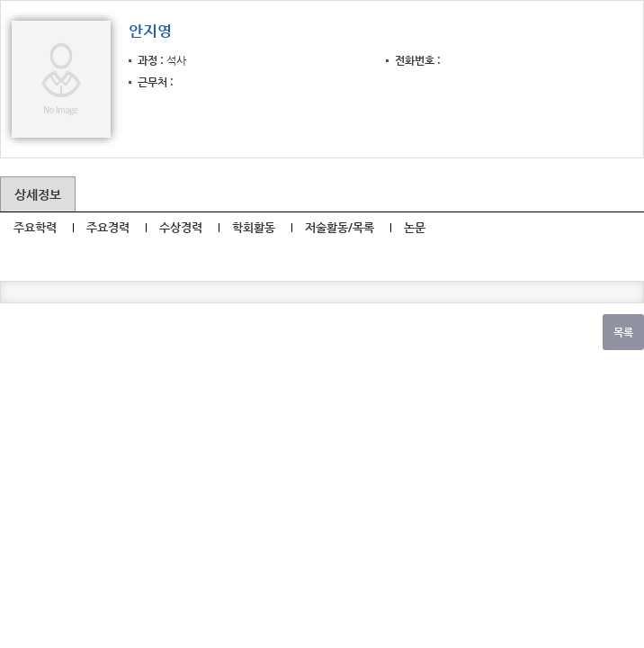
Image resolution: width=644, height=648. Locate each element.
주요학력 (35, 227)
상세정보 (38, 194)
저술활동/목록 (340, 227)
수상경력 (181, 227)
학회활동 (254, 227)
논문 (415, 227)
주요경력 (108, 227)
